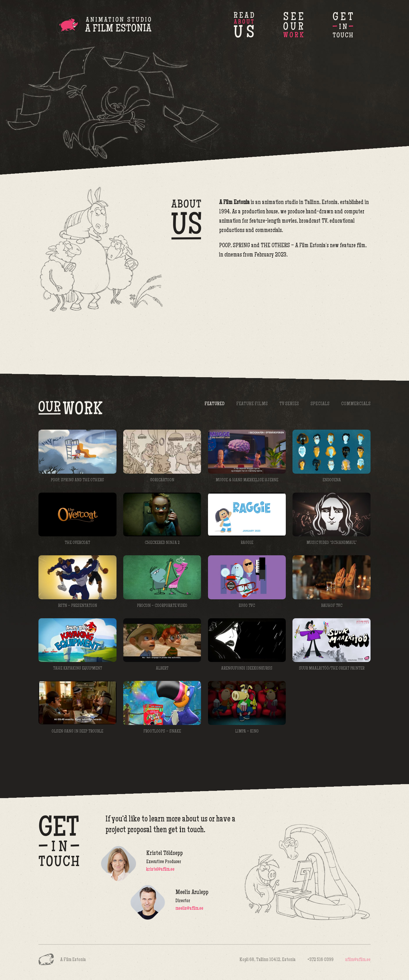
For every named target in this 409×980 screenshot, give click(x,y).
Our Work (293, 25)
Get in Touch (343, 25)
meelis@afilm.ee (189, 909)
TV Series (289, 404)
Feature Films (252, 404)
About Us (244, 25)
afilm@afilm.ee (358, 960)
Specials (320, 404)
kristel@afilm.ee (160, 870)
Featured (215, 404)
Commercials (356, 404)
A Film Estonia (104, 25)
